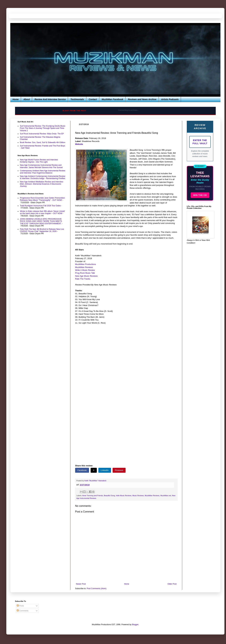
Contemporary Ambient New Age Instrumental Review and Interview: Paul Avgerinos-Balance (43, 172)
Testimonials (77, 99)
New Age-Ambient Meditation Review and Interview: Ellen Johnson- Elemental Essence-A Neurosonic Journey (42, 184)
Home (16, 99)
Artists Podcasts (170, 99)
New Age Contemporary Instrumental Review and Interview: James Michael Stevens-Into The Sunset (41, 166)
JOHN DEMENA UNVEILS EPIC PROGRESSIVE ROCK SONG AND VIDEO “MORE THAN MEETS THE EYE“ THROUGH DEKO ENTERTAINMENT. (41, 221)
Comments (23, 611)
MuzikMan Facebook (112, 99)
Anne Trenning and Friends (93, 496)
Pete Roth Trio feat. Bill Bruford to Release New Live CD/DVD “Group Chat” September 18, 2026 (42, 230)
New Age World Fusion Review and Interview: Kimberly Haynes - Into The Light (39, 161)
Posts (20, 606)
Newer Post (81, 584)
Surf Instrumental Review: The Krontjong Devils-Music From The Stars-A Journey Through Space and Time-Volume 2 (43, 128)
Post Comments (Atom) (97, 589)
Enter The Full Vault (200, 142)
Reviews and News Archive (142, 99)
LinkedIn (105, 470)
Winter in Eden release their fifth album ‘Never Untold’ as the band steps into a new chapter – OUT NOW (42, 212)
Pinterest (119, 470)
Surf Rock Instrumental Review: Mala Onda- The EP (42, 134)
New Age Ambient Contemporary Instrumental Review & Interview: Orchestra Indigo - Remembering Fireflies (43, 177)
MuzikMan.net (166, 496)
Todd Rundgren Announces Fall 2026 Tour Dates (40, 206)
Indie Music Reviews (124, 496)
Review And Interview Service (50, 99)
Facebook (82, 470)
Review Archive (200, 127)
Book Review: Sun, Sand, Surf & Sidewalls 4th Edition (43, 142)
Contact (93, 99)
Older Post (172, 584)
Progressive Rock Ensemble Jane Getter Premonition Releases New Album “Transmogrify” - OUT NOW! (42, 199)
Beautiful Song (109, 496)
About (27, 99)
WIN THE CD (200, 195)
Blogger (135, 625)
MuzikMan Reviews (152, 496)
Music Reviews (138, 496)
